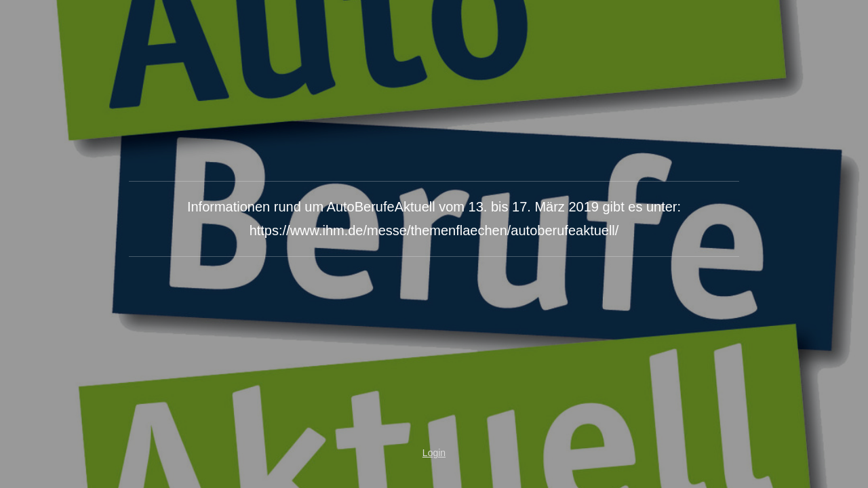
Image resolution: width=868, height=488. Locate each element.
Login (434, 453)
